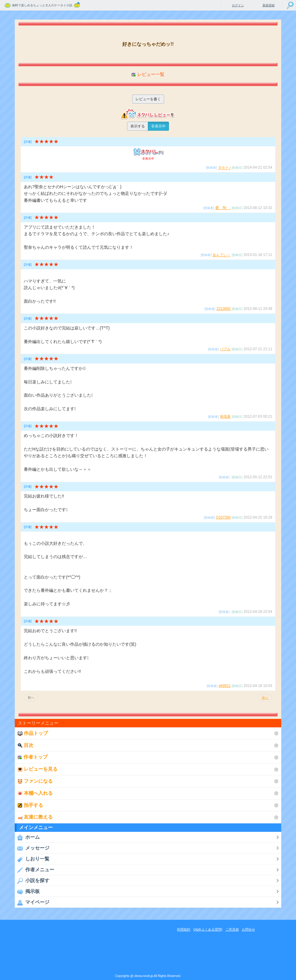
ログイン (238, 5)
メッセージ (32, 848)
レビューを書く (148, 99)
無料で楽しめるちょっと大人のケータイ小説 (42, 5)
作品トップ (33, 733)
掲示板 (27, 891)
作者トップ (33, 757)
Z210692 (224, 309)
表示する (138, 126)
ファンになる (35, 781)
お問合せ (248, 929)
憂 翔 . (223, 208)
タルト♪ (224, 168)
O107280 (223, 517)
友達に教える (35, 817)
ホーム (27, 837)
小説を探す (32, 881)
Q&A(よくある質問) (208, 929)
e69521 (225, 686)
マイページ (32, 902)
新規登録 (269, 5)
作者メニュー (34, 870)
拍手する (30, 805)
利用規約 (184, 929)
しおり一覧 (32, 859)
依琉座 (225, 417)
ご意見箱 (232, 929)
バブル (225, 349)
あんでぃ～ (222, 255)
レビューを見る (38, 769)
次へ (265, 698)
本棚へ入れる (35, 793)
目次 (26, 745)
